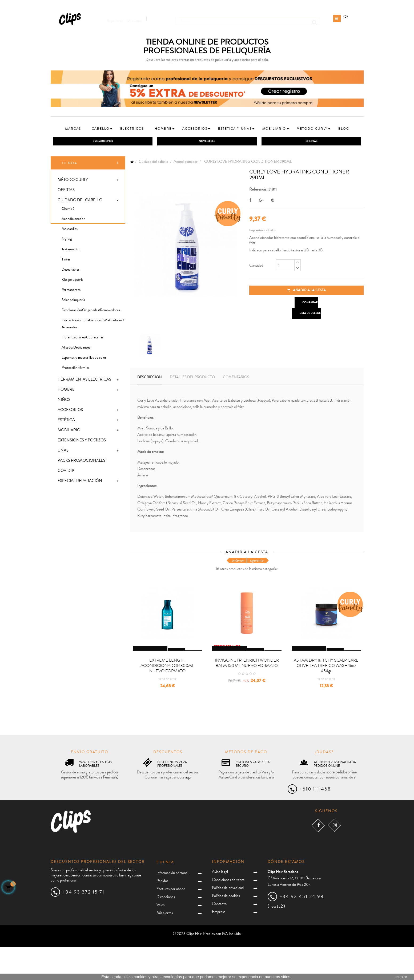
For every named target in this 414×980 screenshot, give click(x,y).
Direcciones (166, 930)
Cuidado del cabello (80, 201)
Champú (68, 210)
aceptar (401, 977)
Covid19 (66, 472)
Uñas (63, 452)
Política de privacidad (228, 921)
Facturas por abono (171, 922)
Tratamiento (71, 251)
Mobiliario (69, 431)
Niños (64, 401)
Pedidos (162, 914)
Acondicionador (73, 220)
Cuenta (165, 896)
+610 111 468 (315, 822)
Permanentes (71, 291)
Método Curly (73, 181)
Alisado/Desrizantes (76, 349)
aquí (188, 811)
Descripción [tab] (150, 378)
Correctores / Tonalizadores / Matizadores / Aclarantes (93, 325)
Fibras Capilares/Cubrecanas (83, 339)
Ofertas (66, 191)
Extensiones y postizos (82, 442)
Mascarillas (70, 230)
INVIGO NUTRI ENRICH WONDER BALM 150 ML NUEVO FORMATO (247, 696)
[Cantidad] (285, 267)
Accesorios (70, 411)
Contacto (219, 937)
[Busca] (247, 18)
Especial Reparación (80, 482)
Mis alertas (165, 946)
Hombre (66, 391)
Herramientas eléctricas (84, 381)
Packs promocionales (81, 462)
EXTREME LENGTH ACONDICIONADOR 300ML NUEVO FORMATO (167, 699)
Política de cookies (226, 929)
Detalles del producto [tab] (192, 378)
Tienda (69, 164)
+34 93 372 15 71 (84, 925)
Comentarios (236, 378)
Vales (160, 938)
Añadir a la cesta (306, 291)
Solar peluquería (73, 301)
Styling (67, 240)
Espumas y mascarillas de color (84, 359)
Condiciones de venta (228, 913)
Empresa (219, 945)
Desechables (71, 271)
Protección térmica (76, 369)
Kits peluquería (73, 281)
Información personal (172, 906)
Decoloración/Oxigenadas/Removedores (91, 311)
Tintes (66, 261)
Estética (66, 421)
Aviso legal (220, 905)
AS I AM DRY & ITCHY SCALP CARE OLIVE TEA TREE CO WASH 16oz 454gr (326, 699)
